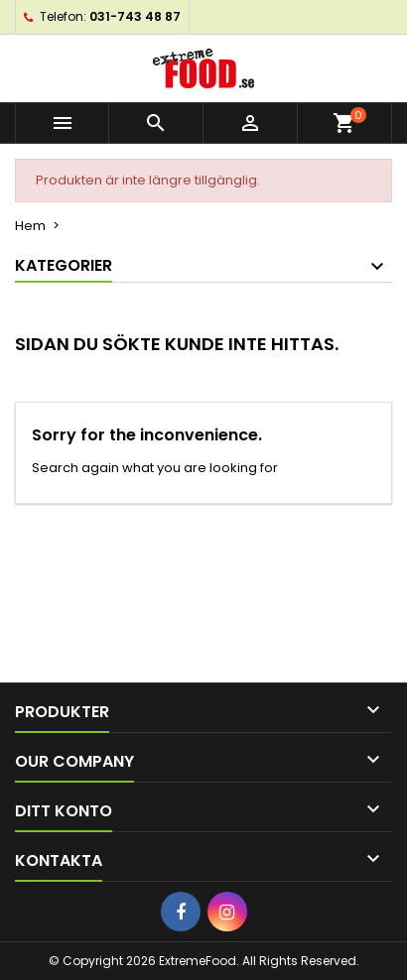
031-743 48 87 (135, 16)
